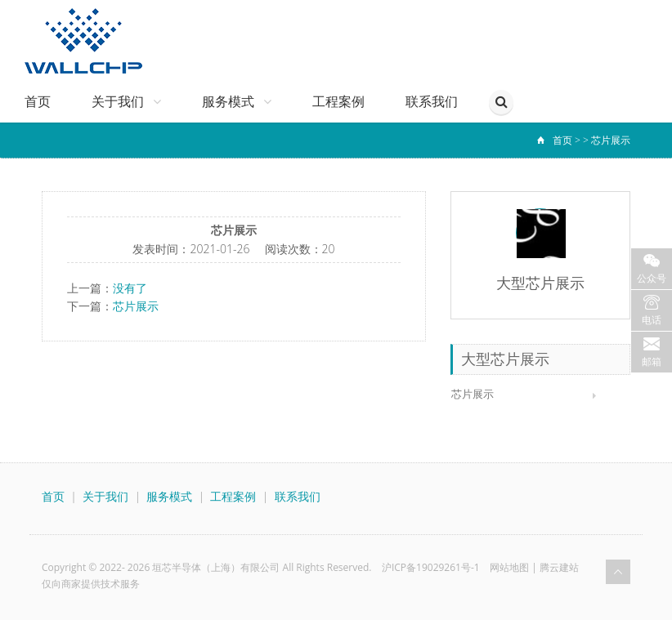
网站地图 (509, 567)
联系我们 (432, 102)
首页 (38, 102)
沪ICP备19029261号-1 (431, 567)
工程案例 (338, 102)
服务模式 (237, 102)
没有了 (130, 288)
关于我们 (126, 102)
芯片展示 (611, 140)
